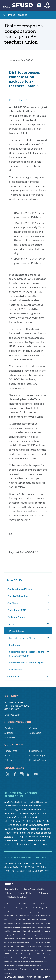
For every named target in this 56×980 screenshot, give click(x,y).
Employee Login (12, 715)
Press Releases (18, 15)
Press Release (18, 100)
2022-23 (42, 867)
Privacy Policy (25, 893)
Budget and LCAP (17, 610)
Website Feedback (18, 897)
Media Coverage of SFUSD (23, 638)
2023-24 (30, 867)
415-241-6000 (13, 709)
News (11, 624)
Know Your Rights (38, 755)
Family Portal (11, 751)
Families (9, 728)
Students (9, 733)
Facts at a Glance (16, 617)
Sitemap (43, 893)
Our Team (13, 603)
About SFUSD (14, 580)
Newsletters (16, 670)
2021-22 (11, 871)
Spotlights (14, 645)
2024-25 (18, 867)
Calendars (9, 760)
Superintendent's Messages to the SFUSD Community (27, 654)
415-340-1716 (37, 821)
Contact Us (13, 676)
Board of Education (18, 596)
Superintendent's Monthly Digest (26, 662)
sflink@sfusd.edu (14, 821)
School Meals (36, 751)
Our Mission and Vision (20, 589)
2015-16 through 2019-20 (34, 871)
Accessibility (11, 889)
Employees (10, 737)
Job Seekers (35, 733)
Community (35, 728)
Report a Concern (38, 760)
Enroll (7, 755)
